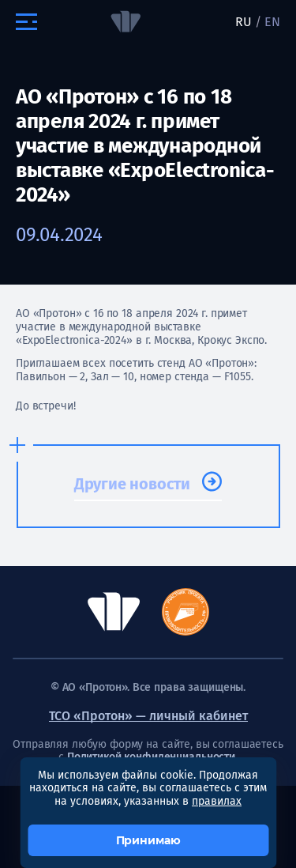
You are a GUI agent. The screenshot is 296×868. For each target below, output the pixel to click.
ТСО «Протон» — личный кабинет (148, 716)
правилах (217, 801)
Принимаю (148, 840)
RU (244, 22)
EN (272, 22)
